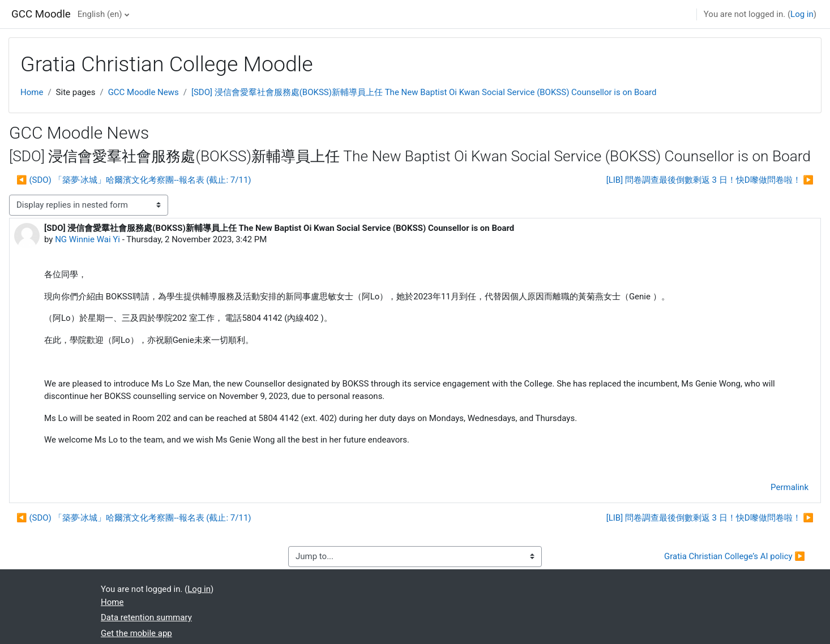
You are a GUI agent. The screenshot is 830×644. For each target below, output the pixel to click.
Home (32, 92)
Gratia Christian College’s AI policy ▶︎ (735, 556)
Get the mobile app (136, 633)
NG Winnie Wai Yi (87, 239)
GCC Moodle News (144, 92)
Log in (802, 14)
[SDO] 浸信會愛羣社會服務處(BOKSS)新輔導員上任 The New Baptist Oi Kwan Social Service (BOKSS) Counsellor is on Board (424, 92)
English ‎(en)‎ (100, 14)
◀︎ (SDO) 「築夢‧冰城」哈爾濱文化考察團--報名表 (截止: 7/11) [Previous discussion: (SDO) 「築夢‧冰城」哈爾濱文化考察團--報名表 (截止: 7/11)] (134, 180)
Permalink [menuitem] (790, 487)
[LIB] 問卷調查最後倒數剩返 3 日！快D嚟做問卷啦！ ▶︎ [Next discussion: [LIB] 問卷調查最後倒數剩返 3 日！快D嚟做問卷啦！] (710, 180)
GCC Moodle (41, 14)
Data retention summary (146, 617)
